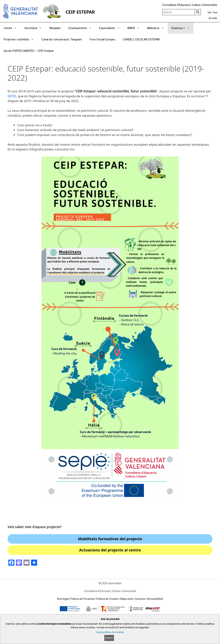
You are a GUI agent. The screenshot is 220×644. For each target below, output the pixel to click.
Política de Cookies (107, 599)
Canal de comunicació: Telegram (62, 39)
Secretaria (35, 28)
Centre (12, 28)
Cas (215, 12)
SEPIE (12, 96)
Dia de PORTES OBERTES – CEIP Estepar (29, 51)
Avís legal (63, 599)
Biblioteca (157, 28)
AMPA (135, 28)
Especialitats (111, 28)
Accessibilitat (155, 599)
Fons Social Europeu (102, 39)
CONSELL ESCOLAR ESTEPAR (141, 39)
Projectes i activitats (21, 39)
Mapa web (126, 599)
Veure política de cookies (110, 632)
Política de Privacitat (82, 599)
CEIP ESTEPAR (80, 12)
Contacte (140, 599)
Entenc (109, 638)
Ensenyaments (82, 28)
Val (209, 12)
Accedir (213, 18)
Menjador (55, 28)
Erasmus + (183, 28)
